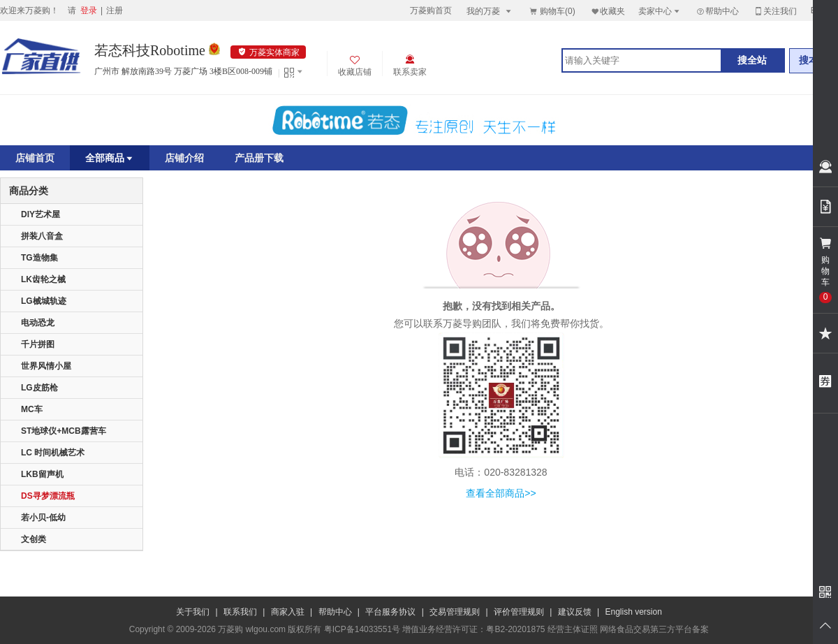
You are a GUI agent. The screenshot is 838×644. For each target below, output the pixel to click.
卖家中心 (660, 11)
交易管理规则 (455, 612)
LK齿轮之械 (43, 279)
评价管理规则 (519, 612)
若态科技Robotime (150, 50)
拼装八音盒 (42, 236)
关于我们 (193, 612)
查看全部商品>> (501, 493)
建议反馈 (575, 612)
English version (634, 612)
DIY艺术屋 (41, 214)
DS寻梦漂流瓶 (48, 496)
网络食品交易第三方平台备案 (654, 629)
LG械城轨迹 (44, 301)
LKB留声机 (42, 474)
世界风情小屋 (46, 366)
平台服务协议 (390, 612)
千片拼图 (38, 344)
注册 (115, 10)
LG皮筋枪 (39, 388)
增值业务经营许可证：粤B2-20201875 (473, 629)
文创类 (34, 539)
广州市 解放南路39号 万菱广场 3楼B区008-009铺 (183, 71)
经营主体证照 (573, 629)
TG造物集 (39, 258)
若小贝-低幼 (43, 518)
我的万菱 (490, 11)
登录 (89, 10)
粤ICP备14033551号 (362, 629)
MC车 (32, 409)
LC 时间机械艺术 (53, 453)
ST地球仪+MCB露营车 (64, 431)
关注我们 (775, 11)
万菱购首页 (431, 10)
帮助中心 (717, 11)
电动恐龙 (38, 323)
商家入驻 (288, 612)
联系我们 (240, 612)
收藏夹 (608, 11)
